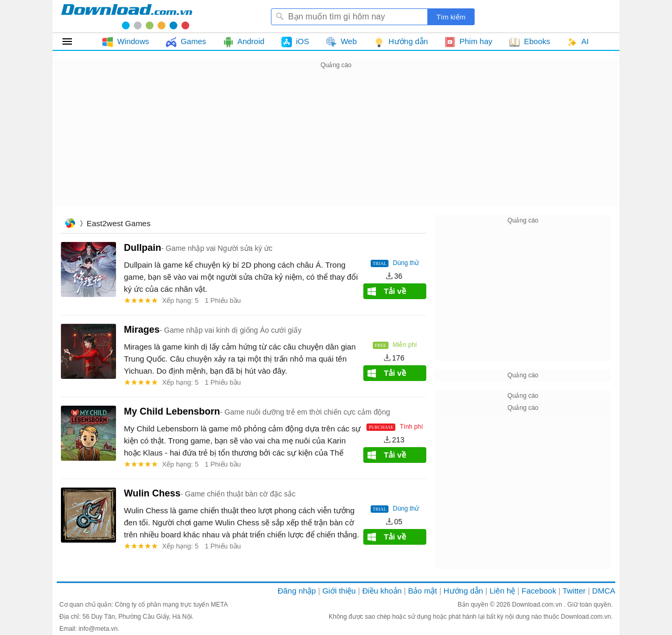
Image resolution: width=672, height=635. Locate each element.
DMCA (604, 591)
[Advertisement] (336, 145)
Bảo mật (422, 591)
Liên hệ (502, 591)
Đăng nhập (297, 591)
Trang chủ (70, 224)
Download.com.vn (538, 605)
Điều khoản (382, 591)
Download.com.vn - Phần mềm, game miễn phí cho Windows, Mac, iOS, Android (127, 16)
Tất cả (73, 41)
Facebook (539, 591)
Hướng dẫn (463, 591)
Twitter (574, 591)
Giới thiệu (339, 591)
